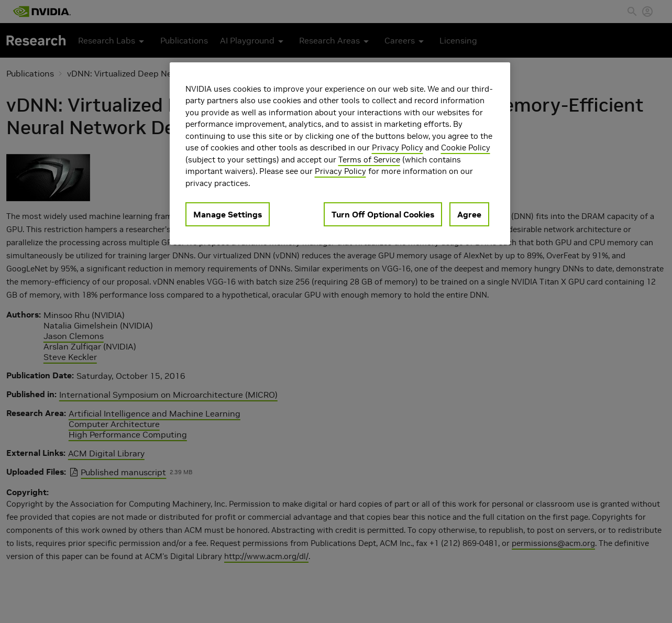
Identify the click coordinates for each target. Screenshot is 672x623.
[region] (340, 154)
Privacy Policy (398, 147)
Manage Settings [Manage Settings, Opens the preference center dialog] (228, 214)
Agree (469, 214)
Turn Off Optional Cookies (383, 214)
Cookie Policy (466, 147)
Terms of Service (369, 160)
